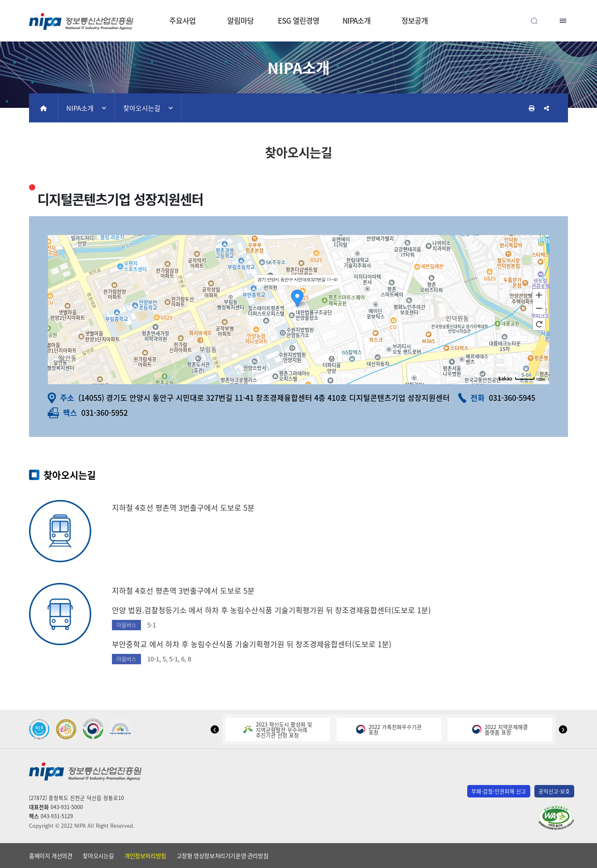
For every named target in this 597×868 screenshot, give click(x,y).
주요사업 (182, 21)
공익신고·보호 (554, 791)
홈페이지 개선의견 (51, 856)
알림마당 (240, 21)
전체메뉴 (564, 21)
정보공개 (415, 21)
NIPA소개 (357, 21)
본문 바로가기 (298, 0)
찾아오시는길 (142, 108)
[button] (215, 729)
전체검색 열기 (534, 21)
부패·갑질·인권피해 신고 (499, 791)
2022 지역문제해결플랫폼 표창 (500, 729)
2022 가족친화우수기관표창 (389, 729)
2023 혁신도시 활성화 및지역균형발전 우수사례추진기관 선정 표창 (278, 730)
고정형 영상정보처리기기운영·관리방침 (222, 856)
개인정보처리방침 (145, 856)
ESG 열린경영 (298, 21)
